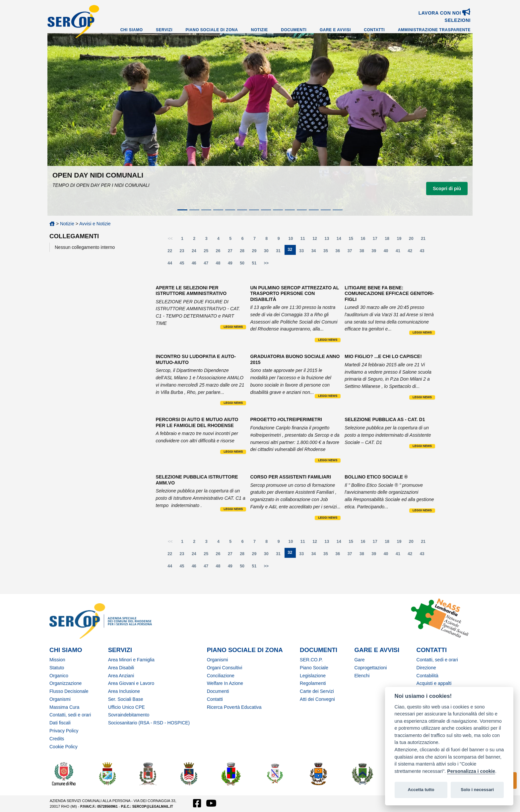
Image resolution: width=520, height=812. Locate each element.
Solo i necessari (477, 790)
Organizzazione (65, 683)
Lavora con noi (445, 13)
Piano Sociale (314, 668)
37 (352, 252)
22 (172, 252)
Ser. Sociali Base (126, 699)
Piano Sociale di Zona (212, 30)
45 (184, 265)
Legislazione (313, 676)
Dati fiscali (60, 723)
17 (377, 240)
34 (316, 252)
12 (317, 240)
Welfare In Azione (225, 683)
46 (196, 265)
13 (329, 240)
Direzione (426, 668)
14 (341, 240)
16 (365, 240)
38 (364, 252)
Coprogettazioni (370, 668)
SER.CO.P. (311, 660)
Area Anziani (121, 676)
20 (413, 240)
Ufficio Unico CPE (127, 707)
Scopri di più (447, 188)
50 (244, 265)
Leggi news (233, 327)
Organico (59, 676)
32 (292, 251)
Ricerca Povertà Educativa (234, 707)
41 (400, 252)
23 (184, 252)
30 (268, 252)
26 (220, 252)
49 (232, 265)
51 (256, 265)
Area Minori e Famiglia (131, 660)
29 (256, 252)
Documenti (294, 30)
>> (266, 263)
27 (232, 252)
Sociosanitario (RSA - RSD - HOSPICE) (149, 723)
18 (389, 240)
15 (353, 240)
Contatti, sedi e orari (70, 715)
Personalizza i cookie (471, 771)
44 (172, 265)
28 (244, 252)
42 (412, 252)
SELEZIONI (458, 20)
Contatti (374, 30)
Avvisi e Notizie (95, 224)
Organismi (60, 699)
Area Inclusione (124, 691)
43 (424, 252)
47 (208, 265)
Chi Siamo (132, 30)
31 (280, 252)
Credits (57, 739)
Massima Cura (64, 707)
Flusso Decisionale (69, 691)
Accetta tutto (421, 790)
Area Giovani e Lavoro (131, 683)
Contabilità (427, 676)
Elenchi (362, 676)
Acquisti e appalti (434, 683)
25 (208, 252)
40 (388, 252)
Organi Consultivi (225, 668)
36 (340, 252)
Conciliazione (221, 676)
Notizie (260, 30)
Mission (57, 660)
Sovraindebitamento (129, 715)
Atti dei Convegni (317, 699)
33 (303, 252)
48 (220, 265)
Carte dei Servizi (317, 691)
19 (401, 240)
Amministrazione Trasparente (434, 30)
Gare (359, 660)
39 (376, 252)
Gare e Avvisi (335, 30)
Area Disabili (121, 668)
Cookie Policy (64, 747)
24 (196, 252)
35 (328, 252)
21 (425, 240)
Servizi (164, 30)
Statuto (57, 668)
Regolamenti (313, 683)
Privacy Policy (64, 731)
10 (293, 240)
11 (305, 240)
